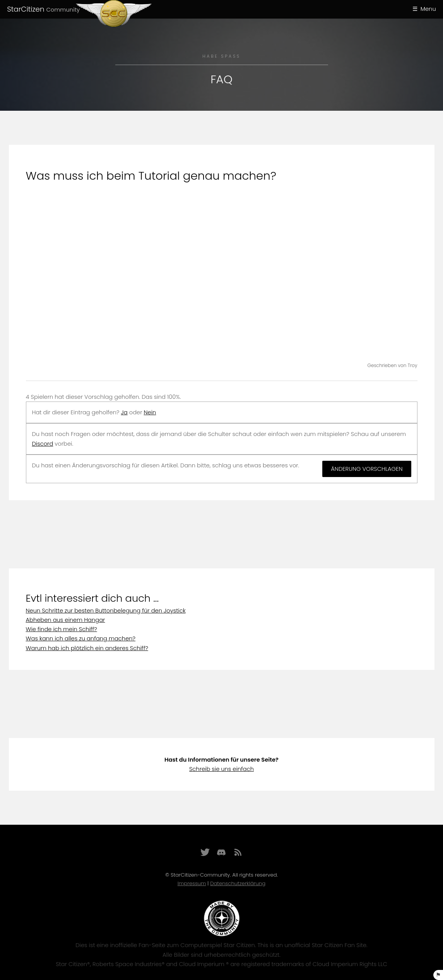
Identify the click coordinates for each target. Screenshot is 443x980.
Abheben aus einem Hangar (66, 620)
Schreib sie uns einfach (221, 769)
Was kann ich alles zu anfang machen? (81, 638)
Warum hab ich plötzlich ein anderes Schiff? (87, 648)
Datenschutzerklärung (238, 883)
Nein (150, 412)
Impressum (192, 883)
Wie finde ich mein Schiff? (62, 629)
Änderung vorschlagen (367, 469)
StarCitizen (43, 9)
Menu (428, 9)
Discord (43, 444)
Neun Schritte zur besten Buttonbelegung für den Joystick (106, 611)
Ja (124, 412)
